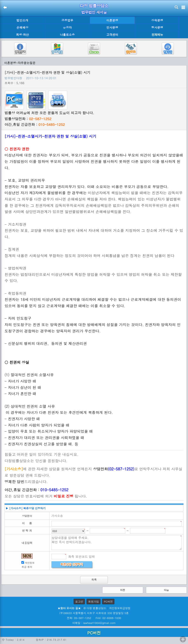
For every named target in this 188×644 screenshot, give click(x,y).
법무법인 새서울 (94, 12)
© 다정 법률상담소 (95, 608)
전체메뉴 (157, 35)
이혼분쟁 (112, 20)
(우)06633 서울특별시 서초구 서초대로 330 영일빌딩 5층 (94, 613)
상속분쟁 (157, 20)
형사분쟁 (157, 27)
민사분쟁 (112, 27)
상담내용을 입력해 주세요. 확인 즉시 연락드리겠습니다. (117, 543)
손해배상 (22, 27)
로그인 (79, 602)
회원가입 (93, 602)
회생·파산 (22, 35)
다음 (166, 590)
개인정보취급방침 (120, 608)
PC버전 (108, 602)
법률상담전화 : (28, 119)
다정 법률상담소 (94, 6)
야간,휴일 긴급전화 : (35, 124)
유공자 (67, 27)
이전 (123, 590)
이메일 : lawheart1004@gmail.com (94, 623)
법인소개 (22, 20)
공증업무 (67, 20)
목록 (94, 580)
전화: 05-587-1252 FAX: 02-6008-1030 (94, 618)
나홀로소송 (67, 35)
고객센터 (112, 35)
